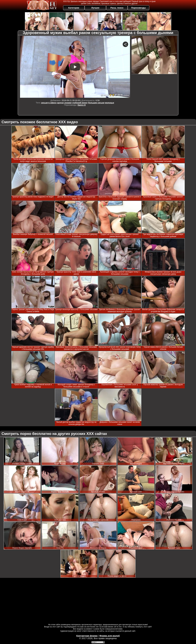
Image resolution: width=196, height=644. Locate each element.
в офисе (52, 103)
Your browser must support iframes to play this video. (75, 67)
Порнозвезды (138, 8)
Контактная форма (87, 636)
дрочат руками (64, 103)
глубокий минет (80, 103)
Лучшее (95, 8)
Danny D (82, 105)
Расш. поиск (117, 8)
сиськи (44, 103)
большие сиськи (96, 103)
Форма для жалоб (109, 636)
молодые (110, 103)
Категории (74, 8)
